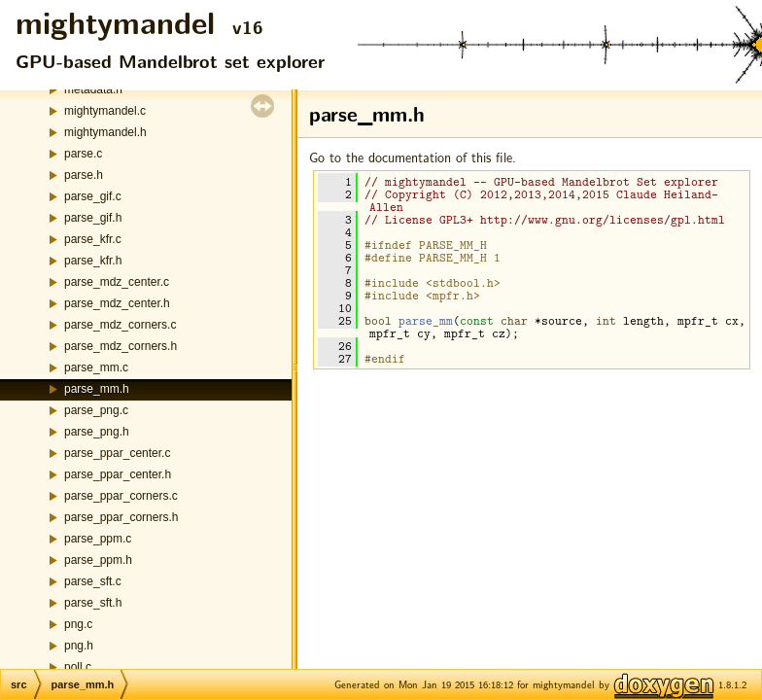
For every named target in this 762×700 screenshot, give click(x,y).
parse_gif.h (93, 218)
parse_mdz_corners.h (121, 346)
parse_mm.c (96, 367)
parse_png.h (97, 432)
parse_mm (426, 320)
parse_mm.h (97, 389)
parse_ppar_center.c (117, 453)
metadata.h (93, 89)
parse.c (83, 154)
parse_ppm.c (98, 539)
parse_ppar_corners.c (121, 496)
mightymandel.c (105, 111)
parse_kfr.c (93, 239)
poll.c (78, 667)
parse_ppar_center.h (118, 474)
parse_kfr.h (93, 261)
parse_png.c (96, 410)
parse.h (84, 175)
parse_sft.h (93, 603)
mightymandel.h (105, 132)
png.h (79, 646)
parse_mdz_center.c (117, 282)
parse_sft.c (93, 581)
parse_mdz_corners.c (120, 325)
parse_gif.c (93, 196)
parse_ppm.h (98, 560)
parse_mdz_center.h (117, 303)
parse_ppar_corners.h (121, 517)
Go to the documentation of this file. (413, 157)
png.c (78, 624)
